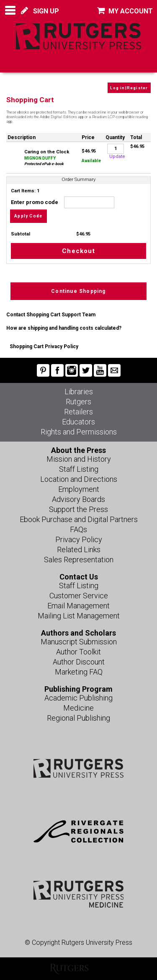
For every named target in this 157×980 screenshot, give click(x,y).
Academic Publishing (78, 698)
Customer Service (79, 596)
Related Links (79, 549)
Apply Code (28, 216)
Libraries (79, 392)
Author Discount (79, 662)
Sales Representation (79, 560)
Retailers (78, 412)
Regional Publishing (78, 718)
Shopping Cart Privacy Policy (44, 346)
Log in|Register (129, 88)
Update (117, 156)
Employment (79, 489)
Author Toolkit (78, 652)
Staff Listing (79, 469)
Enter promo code (62, 202)
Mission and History (79, 459)
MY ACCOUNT (125, 11)
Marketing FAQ (79, 672)
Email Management (78, 606)
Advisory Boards (78, 499)
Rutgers (78, 402)
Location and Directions (79, 479)
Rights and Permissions (79, 432)
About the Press (78, 450)
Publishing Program (78, 689)
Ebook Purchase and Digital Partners (79, 519)
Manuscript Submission (79, 642)
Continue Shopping (78, 291)
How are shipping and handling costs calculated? (64, 328)
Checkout (78, 251)
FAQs (78, 529)
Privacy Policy (79, 539)
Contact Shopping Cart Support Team (51, 315)
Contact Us (79, 577)
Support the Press (78, 509)
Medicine (78, 708)
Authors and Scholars (78, 633)
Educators (78, 422)
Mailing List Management (79, 616)
